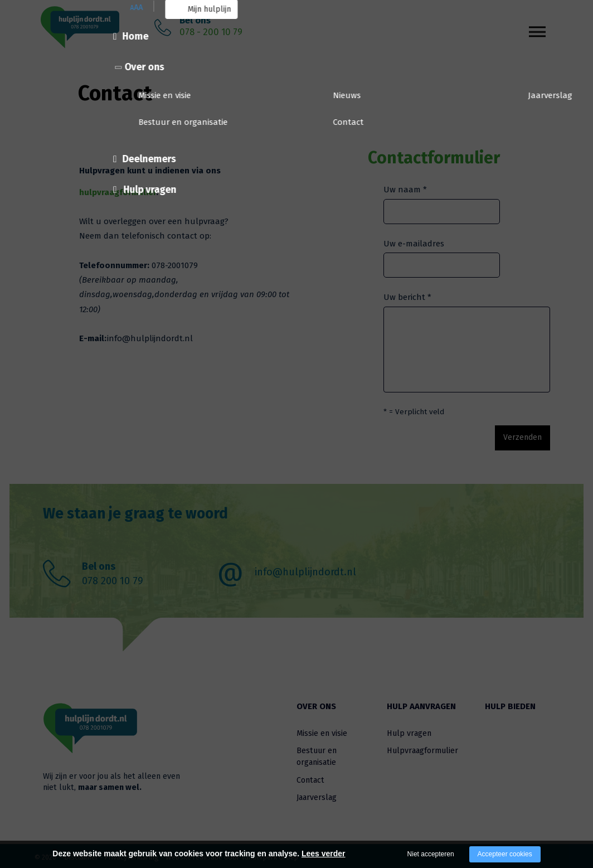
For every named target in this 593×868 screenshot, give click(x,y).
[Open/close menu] (537, 25)
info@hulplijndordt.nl (305, 569)
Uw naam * (405, 190)
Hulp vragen (409, 731)
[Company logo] (96, 28)
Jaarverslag (317, 795)
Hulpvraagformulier (422, 748)
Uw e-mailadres (414, 244)
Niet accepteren (431, 854)
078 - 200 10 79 (211, 32)
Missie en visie (322, 731)
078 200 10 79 (113, 578)
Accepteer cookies (505, 854)
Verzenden (512, 436)
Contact (310, 777)
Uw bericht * (407, 297)
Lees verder (324, 854)
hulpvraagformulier (118, 192)
